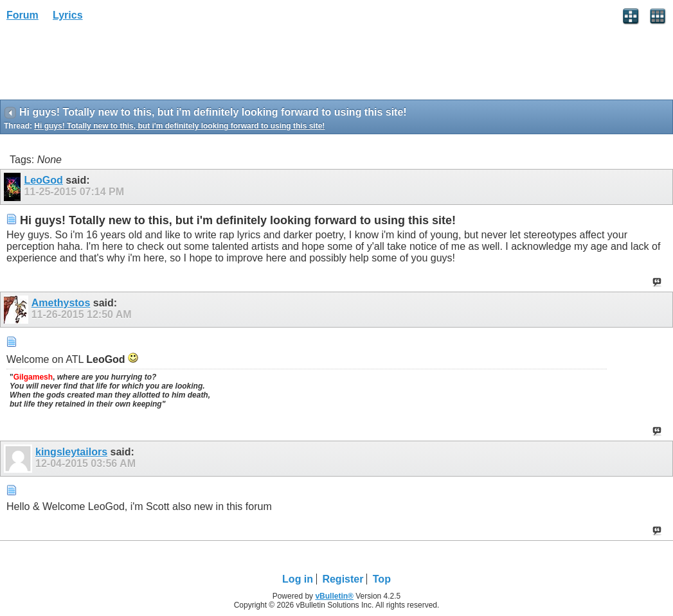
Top (382, 579)
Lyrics (68, 15)
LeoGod (43, 180)
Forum (22, 15)
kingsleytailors (71, 452)
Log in (298, 579)
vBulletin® (334, 596)
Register (343, 579)
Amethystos (61, 303)
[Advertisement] (103, 65)
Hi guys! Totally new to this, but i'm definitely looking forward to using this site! (179, 126)
